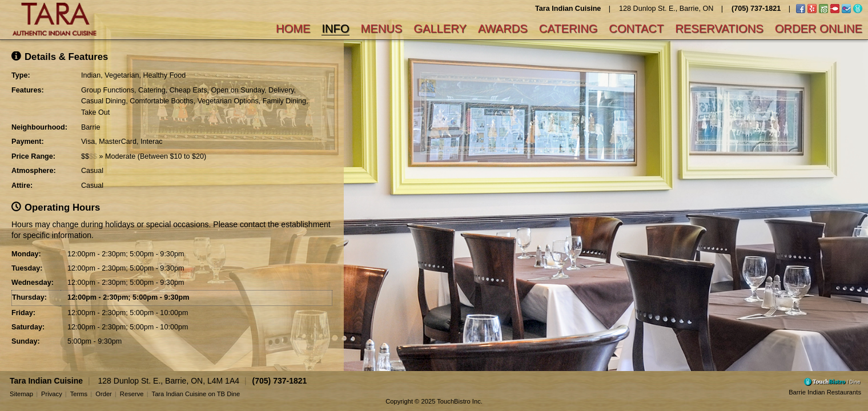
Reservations (719, 29)
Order (104, 394)
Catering (568, 29)
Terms (79, 394)
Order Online (819, 29)
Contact (636, 29)
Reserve (132, 394)
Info (335, 29)
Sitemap (21, 394)
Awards (503, 29)
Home (293, 29)
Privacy (52, 394)
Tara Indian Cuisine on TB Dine (196, 394)
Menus (382, 29)
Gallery (440, 29)
